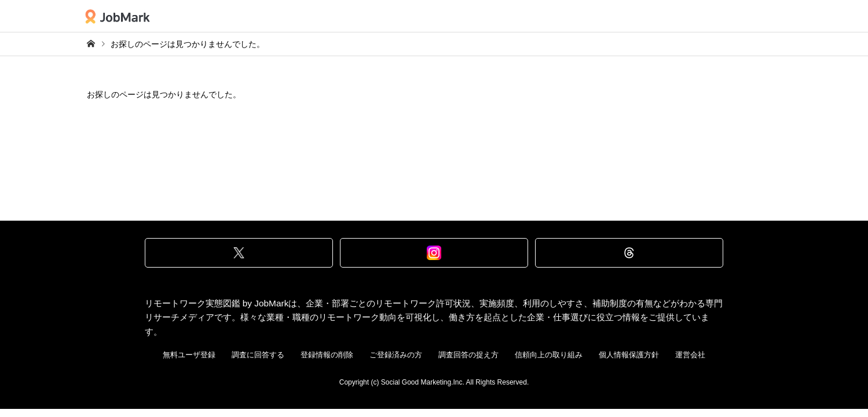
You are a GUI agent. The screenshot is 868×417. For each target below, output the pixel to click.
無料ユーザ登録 (189, 355)
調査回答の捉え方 (468, 355)
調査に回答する (258, 355)
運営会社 (690, 355)
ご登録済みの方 (396, 355)
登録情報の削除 (327, 355)
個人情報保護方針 (629, 355)
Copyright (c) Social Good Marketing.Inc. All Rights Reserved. (434, 382)
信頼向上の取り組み (549, 355)
